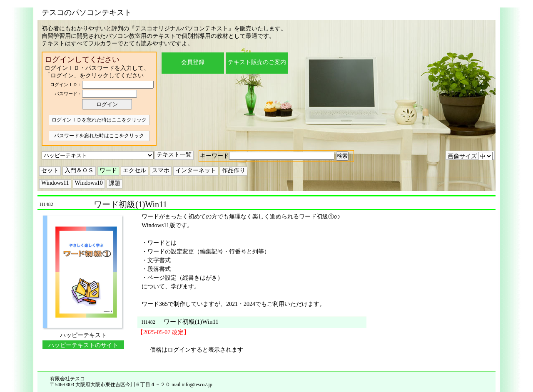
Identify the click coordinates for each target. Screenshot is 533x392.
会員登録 (193, 62)
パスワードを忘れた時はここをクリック (99, 136)
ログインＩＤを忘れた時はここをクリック (99, 120)
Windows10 (89, 183)
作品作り (234, 170)
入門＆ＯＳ (79, 170)
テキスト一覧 (174, 155)
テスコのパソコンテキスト (87, 12)
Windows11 (55, 183)
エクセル (134, 170)
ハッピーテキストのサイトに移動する (83, 346)
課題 (115, 183)
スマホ (161, 170)
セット (50, 170)
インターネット (196, 170)
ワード (108, 170)
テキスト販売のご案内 (257, 62)
